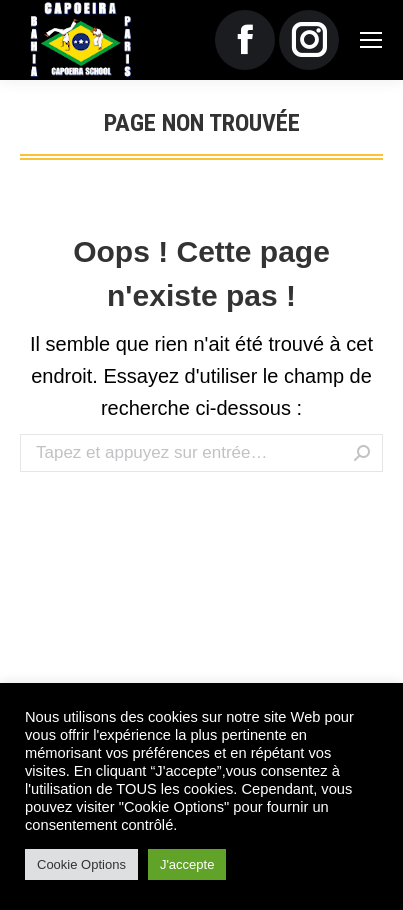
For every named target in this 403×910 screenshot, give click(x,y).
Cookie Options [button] (81, 864)
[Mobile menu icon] (371, 40)
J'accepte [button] (187, 864)
